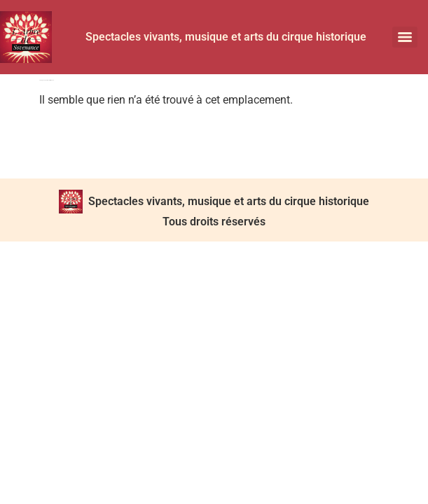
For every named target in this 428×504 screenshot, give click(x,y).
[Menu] (405, 37)
